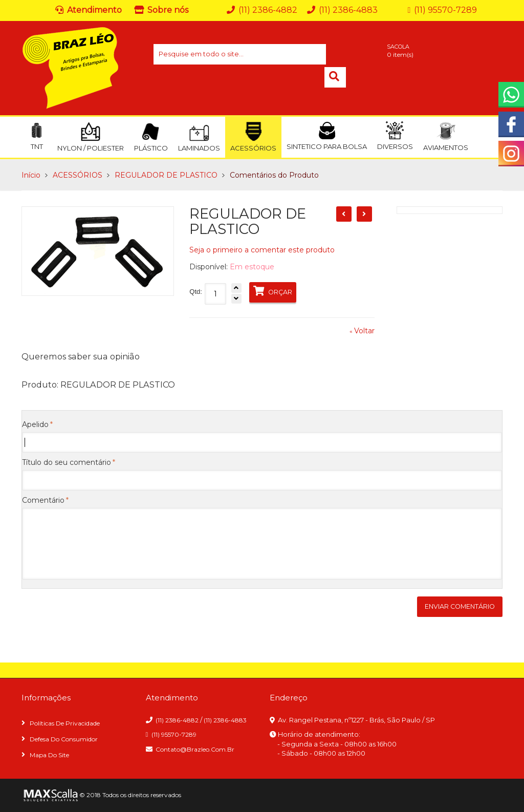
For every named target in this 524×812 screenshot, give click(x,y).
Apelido (35, 424)
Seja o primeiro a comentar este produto (262, 250)
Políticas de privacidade (65, 723)
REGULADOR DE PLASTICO (166, 175)
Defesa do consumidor (64, 739)
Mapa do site (49, 755)
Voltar (362, 331)
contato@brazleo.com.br (195, 749)
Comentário (43, 500)
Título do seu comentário (67, 462)
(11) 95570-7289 (174, 734)
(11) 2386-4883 (225, 720)
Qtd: (196, 292)
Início (31, 175)
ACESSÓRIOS (78, 175)
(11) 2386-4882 (177, 720)
